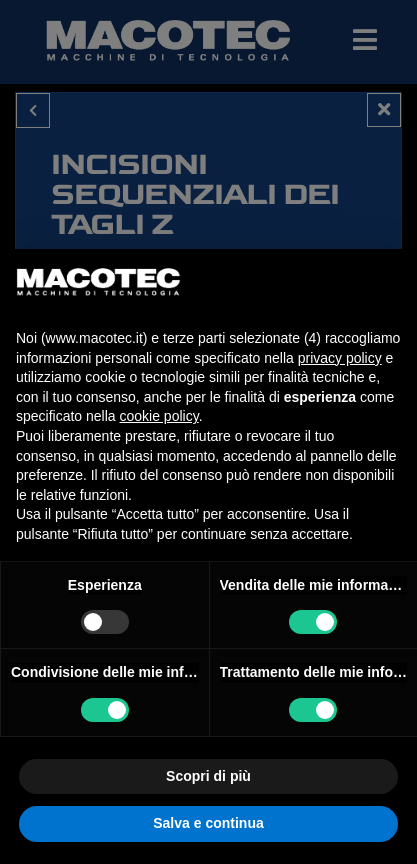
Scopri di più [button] (208, 776)
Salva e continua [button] (208, 823)
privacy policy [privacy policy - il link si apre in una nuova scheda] (340, 358)
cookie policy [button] (159, 416)
